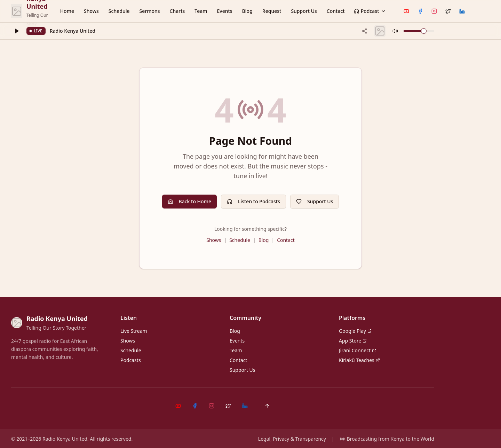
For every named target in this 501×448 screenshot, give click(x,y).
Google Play (355, 331)
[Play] (17, 31)
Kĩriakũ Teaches (359, 360)
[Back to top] (267, 406)
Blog (247, 11)
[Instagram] (434, 11)
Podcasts (131, 360)
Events (225, 11)
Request (272, 11)
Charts (177, 11)
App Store (353, 341)
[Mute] (395, 31)
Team (201, 11)
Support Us (304, 11)
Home (67, 11)
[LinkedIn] (462, 11)
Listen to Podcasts (253, 201)
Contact (336, 11)
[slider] (424, 31)
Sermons (149, 11)
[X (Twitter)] (448, 11)
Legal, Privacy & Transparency (292, 439)
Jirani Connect (357, 350)
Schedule (119, 11)
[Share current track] (365, 31)
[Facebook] (420, 11)
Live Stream (134, 331)
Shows (91, 11)
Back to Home (189, 201)
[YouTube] (406, 11)
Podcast (370, 11)
